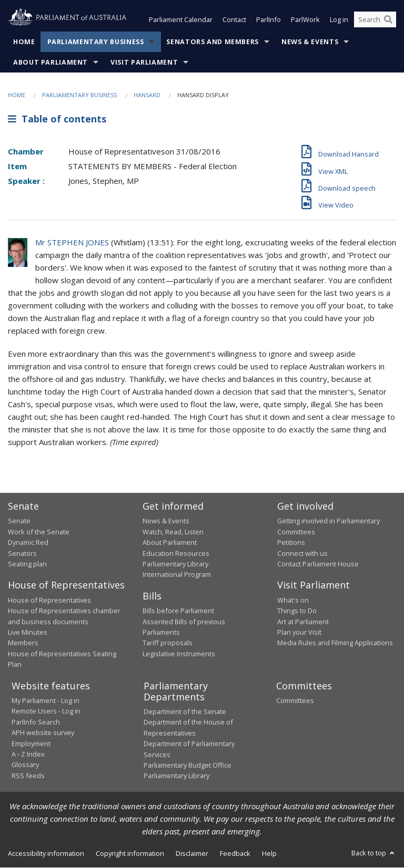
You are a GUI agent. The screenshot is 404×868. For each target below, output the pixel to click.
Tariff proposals (168, 643)
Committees (295, 701)
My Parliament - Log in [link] (46, 701)
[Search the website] (375, 20)
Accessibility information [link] (46, 853)
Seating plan (27, 564)
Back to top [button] (374, 853)
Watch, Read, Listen (173, 532)
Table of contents (57, 119)
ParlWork (305, 20)
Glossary (25, 765)
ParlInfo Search (36, 722)
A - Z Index (28, 754)
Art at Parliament (303, 622)
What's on (293, 600)
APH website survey (43, 733)
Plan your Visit (299, 632)
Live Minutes (28, 632)
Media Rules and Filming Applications (335, 643)
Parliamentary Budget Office (188, 765)
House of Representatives (49, 600)
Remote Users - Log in (46, 711)
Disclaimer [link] (192, 853)
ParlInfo (269, 20)
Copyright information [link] (130, 853)
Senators (22, 553)
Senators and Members (213, 42)
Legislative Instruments (179, 654)
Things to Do (297, 611)
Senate (19, 521)
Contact (234, 20)
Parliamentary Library (175, 564)
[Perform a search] (388, 20)
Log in (339, 20)
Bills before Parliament (178, 611)
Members (23, 643)
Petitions (291, 543)
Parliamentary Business (96, 42)
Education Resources (176, 553)
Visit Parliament (144, 62)
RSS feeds (28, 776)
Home (24, 42)
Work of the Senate (39, 532)
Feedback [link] (235, 853)
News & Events (310, 42)
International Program (177, 575)
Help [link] (269, 853)
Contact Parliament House (318, 564)
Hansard (147, 95)
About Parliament (50, 62)
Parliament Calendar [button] (181, 20)
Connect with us (302, 553)
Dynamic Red (28, 543)
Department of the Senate (185, 712)
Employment (31, 743)
